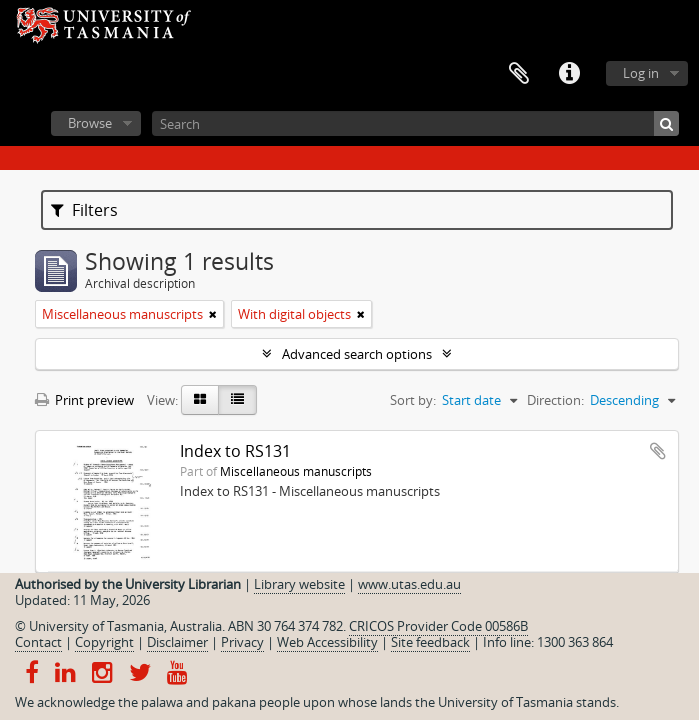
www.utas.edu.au (409, 584)
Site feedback (430, 642)
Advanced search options (357, 354)
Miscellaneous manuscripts (296, 471)
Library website (299, 584)
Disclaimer (177, 642)
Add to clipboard (658, 451)
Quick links (569, 74)
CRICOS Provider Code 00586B (438, 626)
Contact (38, 642)
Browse (90, 123)
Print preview (84, 400)
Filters (84, 210)
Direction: (555, 400)
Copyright (104, 642)
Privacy (242, 642)
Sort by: (413, 400)
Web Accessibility (327, 642)
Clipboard (519, 74)
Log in (641, 73)
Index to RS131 (235, 451)
